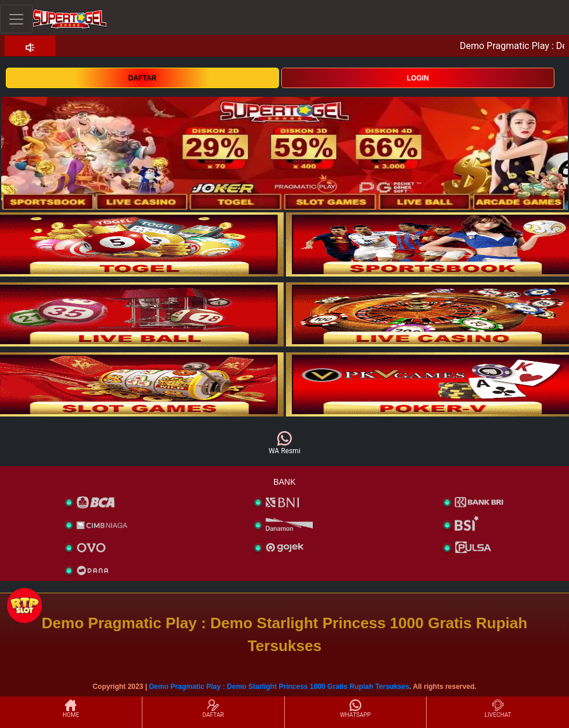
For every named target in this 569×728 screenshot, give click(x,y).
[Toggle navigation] (16, 19)
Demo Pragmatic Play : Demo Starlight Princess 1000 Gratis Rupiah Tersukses (279, 687)
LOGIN (418, 78)
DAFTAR (142, 78)
